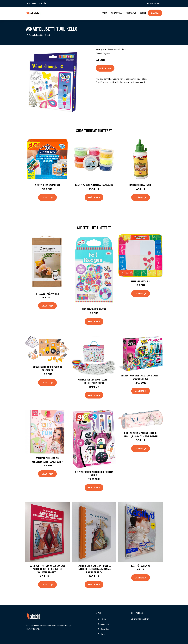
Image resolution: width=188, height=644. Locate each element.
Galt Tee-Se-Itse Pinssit (94, 309)
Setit (48, 35)
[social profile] (45, 3)
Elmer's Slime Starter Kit (47, 185)
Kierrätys (131, 13)
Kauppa (155, 13)
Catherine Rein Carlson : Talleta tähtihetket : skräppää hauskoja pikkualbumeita (94, 569)
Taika (104, 13)
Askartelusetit (36, 35)
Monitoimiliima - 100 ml (141, 185)
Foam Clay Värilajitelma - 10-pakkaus (94, 185)
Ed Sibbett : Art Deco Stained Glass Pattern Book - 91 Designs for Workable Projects (47, 569)
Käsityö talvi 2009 (141, 566)
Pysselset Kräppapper (47, 294)
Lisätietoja (105, 68)
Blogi (143, 13)
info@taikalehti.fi (154, 3)
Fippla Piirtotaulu (141, 281)
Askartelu (117, 13)
